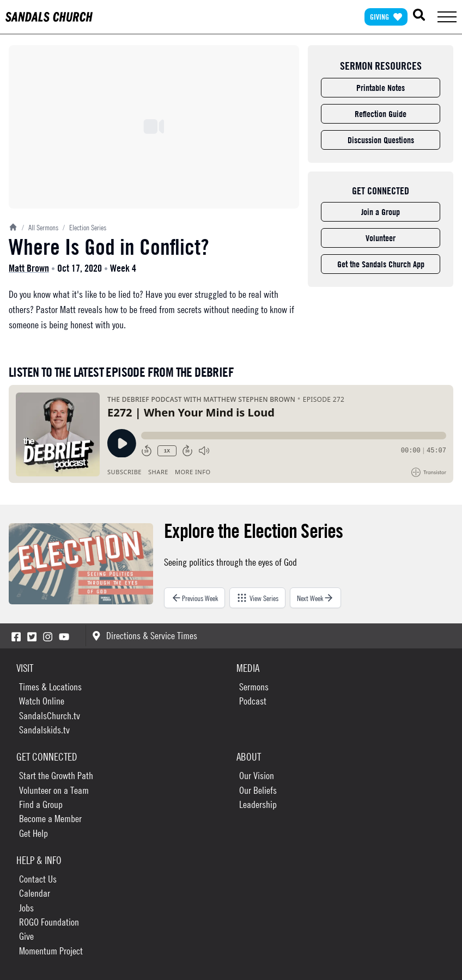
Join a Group (381, 212)
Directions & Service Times (145, 636)
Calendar (35, 893)
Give (26, 936)
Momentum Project (51, 951)
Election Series (84, 227)
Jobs (26, 908)
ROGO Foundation (49, 922)
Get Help (34, 833)
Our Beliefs (258, 790)
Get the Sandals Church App (381, 264)
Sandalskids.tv (44, 730)
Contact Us (38, 879)
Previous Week (194, 598)
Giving (386, 17)
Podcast (253, 701)
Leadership (258, 804)
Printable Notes (381, 88)
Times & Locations (50, 687)
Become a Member (50, 819)
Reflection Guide (381, 114)
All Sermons (40, 227)
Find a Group (41, 804)
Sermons (254, 687)
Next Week (315, 598)
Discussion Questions (381, 140)
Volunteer (381, 238)
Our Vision (257, 776)
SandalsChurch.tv (50, 716)
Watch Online (42, 701)
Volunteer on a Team (54, 790)
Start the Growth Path (56, 776)
